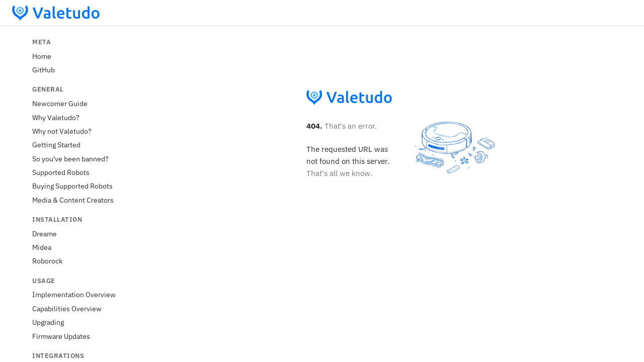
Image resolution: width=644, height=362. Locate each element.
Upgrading (48, 322)
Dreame (45, 234)
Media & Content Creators (73, 200)
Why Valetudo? (56, 117)
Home (42, 56)
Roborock (47, 261)
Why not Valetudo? (62, 131)
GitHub (44, 70)
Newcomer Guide (60, 103)
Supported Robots (61, 172)
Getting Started (56, 145)
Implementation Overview (74, 294)
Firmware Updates (61, 336)
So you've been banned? (70, 159)
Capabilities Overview (67, 308)
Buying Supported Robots (72, 186)
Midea (42, 247)
